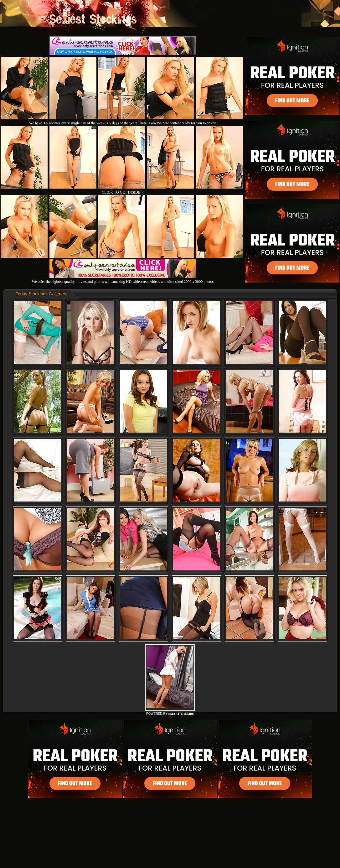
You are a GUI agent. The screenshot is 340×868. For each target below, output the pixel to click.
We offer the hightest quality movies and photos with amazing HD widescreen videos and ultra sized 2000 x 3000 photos (123, 279)
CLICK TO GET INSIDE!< (123, 192)
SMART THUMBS (181, 714)
